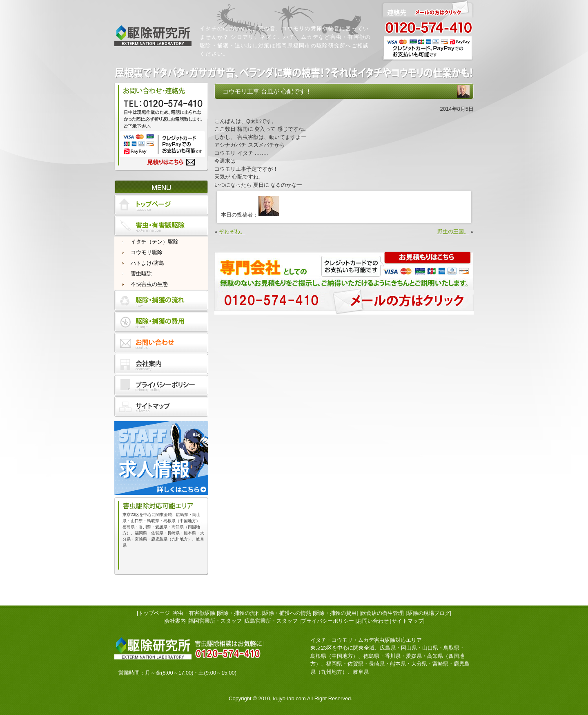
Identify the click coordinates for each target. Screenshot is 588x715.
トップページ (154, 613)
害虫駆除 (141, 274)
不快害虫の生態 (149, 284)
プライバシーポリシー (327, 621)
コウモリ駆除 (147, 252)
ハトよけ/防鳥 (147, 263)
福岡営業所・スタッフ (215, 621)
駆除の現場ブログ (429, 613)
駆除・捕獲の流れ (239, 613)
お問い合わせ (373, 621)
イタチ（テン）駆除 (155, 242)
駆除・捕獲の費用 (335, 613)
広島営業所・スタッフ (271, 621)
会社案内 (175, 621)
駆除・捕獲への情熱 (287, 613)
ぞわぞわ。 (232, 231)
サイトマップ (408, 621)
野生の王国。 (453, 231)
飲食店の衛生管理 (382, 613)
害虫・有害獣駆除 (194, 613)
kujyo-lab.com (290, 698)
